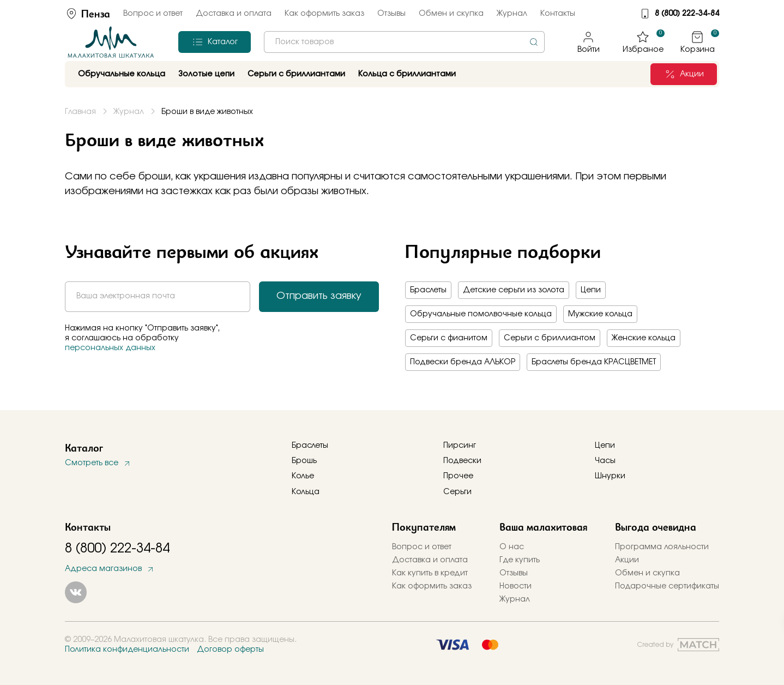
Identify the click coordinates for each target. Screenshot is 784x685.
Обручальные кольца (122, 74)
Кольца (306, 492)
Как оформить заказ (324, 14)
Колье (303, 476)
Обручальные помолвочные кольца (481, 314)
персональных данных (110, 348)
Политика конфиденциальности (127, 650)
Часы (605, 461)
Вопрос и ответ (153, 14)
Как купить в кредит (430, 573)
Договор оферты (230, 650)
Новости (515, 586)
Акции (627, 560)
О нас (512, 547)
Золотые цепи (206, 74)
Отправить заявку (319, 296)
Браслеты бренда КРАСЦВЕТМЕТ (594, 362)
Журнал (512, 14)
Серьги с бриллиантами (296, 74)
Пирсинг (460, 446)
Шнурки (610, 476)
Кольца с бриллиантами (407, 74)
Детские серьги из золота (514, 290)
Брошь (304, 461)
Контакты (558, 14)
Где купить (520, 560)
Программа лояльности (662, 547)
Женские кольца (644, 338)
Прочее (458, 476)
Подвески (462, 461)
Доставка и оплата (234, 14)
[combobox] (404, 42)
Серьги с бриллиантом (550, 338)
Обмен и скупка (451, 14)
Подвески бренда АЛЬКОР (463, 362)
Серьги (457, 492)
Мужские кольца (600, 314)
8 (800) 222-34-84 (687, 14)
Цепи (591, 290)
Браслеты (428, 290)
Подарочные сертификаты (667, 586)
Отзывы (391, 14)
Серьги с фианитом (449, 338)
